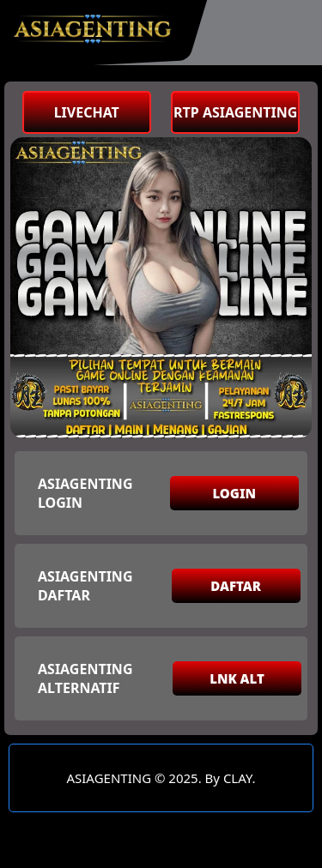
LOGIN (234, 493)
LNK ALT (237, 678)
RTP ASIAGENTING (235, 112)
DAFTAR (236, 586)
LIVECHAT (87, 112)
